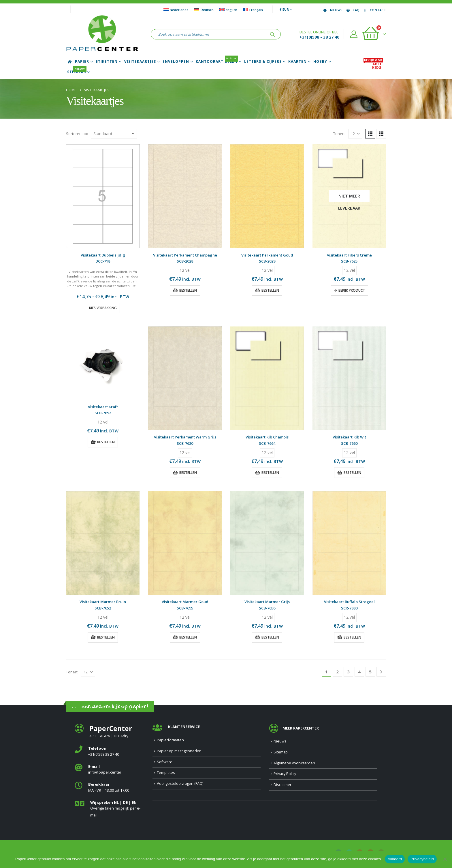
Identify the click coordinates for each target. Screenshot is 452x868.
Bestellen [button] (188, 290)
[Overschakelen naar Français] (253, 10)
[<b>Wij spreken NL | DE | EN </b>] (109, 809)
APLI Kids (373, 66)
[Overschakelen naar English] (228, 10)
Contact (374, 10)
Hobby (320, 62)
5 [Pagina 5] (370, 672)
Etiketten (107, 62)
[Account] (354, 34)
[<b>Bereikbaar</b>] (109, 788)
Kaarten (297, 62)
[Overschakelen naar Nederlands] (176, 10)
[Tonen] (355, 134)
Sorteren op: (77, 134)
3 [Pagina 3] (348, 672)
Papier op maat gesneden (179, 751)
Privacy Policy (285, 774)
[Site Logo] (102, 34)
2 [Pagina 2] (337, 672)
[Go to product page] (103, 196)
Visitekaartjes (140, 62)
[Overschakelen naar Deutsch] (204, 10)
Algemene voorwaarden (294, 763)
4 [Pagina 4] (359, 672)
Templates (166, 773)
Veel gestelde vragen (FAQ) (180, 784)
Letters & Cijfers (263, 62)
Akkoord (395, 859)
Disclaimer (282, 785)
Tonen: (339, 134)
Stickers (77, 72)
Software (165, 762)
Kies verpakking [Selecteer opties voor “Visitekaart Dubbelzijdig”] (103, 308)
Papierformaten (170, 740)
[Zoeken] (272, 34)
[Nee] (445, 859)
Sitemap (281, 752)
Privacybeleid (422, 859)
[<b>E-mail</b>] (109, 770)
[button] (370, 134)
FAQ (352, 10)
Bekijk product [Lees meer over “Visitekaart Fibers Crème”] (352, 290)
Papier (82, 62)
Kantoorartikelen (217, 62)
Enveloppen (176, 62)
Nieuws (333, 10)
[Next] (381, 672)
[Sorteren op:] (114, 134)
